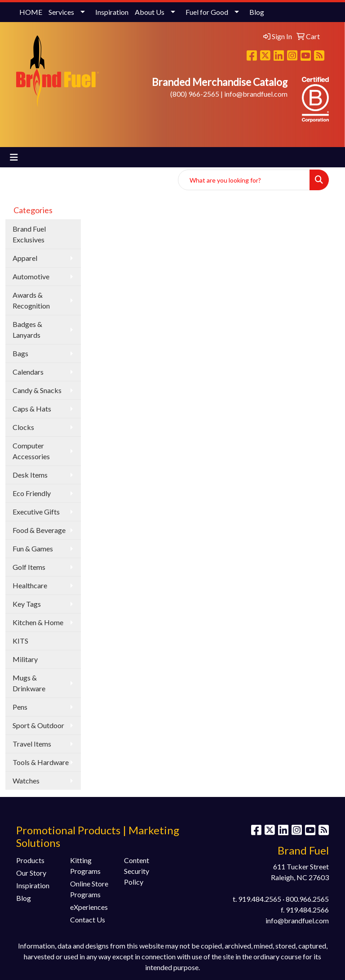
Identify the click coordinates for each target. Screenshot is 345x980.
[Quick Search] (244, 180)
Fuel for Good (207, 12)
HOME (31, 12)
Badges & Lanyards (27, 329)
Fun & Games (33, 548)
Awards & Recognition (31, 300)
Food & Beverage (39, 530)
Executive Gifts (36, 512)
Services (61, 12)
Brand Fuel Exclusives (29, 234)
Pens (20, 707)
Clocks (23, 427)
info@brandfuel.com (256, 94)
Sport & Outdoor (38, 725)
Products (30, 860)
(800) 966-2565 (195, 94)
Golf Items (29, 567)
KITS (20, 641)
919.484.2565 (260, 899)
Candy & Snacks (37, 390)
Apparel (25, 258)
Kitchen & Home (38, 622)
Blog (257, 12)
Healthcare (30, 585)
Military (25, 659)
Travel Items (32, 744)
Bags (20, 353)
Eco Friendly (32, 493)
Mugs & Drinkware (29, 683)
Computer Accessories (31, 451)
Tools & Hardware (41, 762)
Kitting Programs (85, 866)
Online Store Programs (89, 889)
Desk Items (30, 475)
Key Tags (27, 604)
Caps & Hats (32, 409)
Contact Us (88, 920)
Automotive (31, 276)
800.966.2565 (307, 899)
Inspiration (112, 12)
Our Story (31, 873)
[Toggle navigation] (14, 157)
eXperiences (89, 907)
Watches (26, 781)
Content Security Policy (137, 871)
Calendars (28, 372)
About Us (150, 12)
